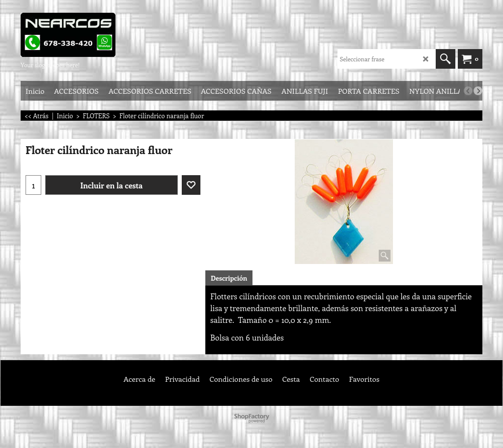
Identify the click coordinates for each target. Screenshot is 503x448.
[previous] (468, 91)
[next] (478, 91)
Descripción (229, 278)
